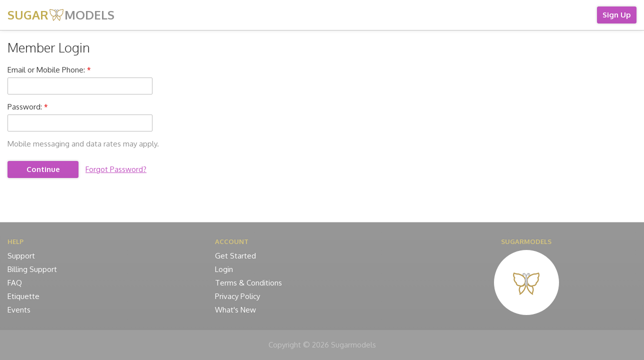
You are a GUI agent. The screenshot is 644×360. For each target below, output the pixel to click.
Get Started (235, 256)
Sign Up (617, 15)
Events (19, 310)
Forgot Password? (116, 169)
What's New (235, 310)
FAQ (15, 283)
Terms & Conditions (248, 283)
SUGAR (61, 15)
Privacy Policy (237, 296)
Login (224, 269)
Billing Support (32, 269)
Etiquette (23, 296)
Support (21, 256)
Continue (43, 169)
